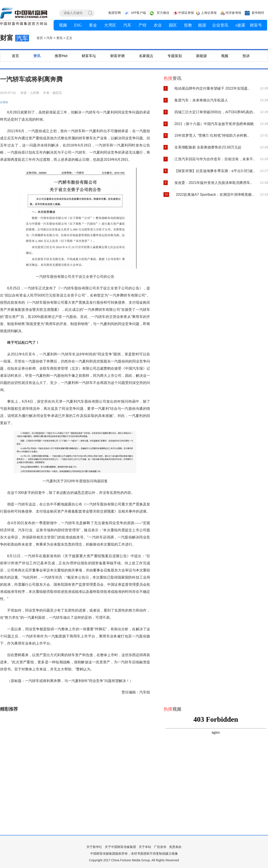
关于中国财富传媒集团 (120, 847)
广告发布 (160, 847)
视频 (225, 56)
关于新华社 (94, 847)
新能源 (201, 56)
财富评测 (117, 56)
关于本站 (145, 847)
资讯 (37, 56)
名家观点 (146, 56)
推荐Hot (61, 56)
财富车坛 (89, 56)
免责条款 (175, 847)
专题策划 (175, 56)
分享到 (4, 102)
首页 (15, 56)
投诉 (246, 56)
